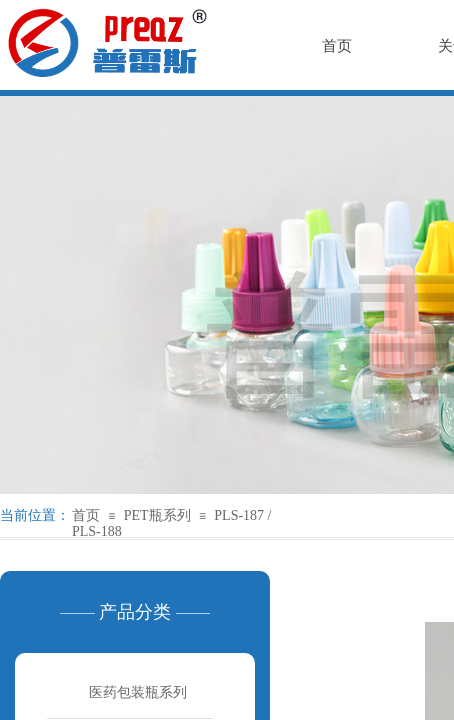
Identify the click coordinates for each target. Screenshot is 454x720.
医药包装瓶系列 (138, 692)
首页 (86, 515)
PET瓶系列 (157, 515)
